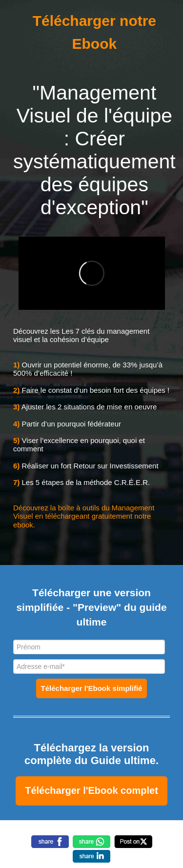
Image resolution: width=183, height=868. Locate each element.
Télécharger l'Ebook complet (91, 790)
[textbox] (91, 791)
